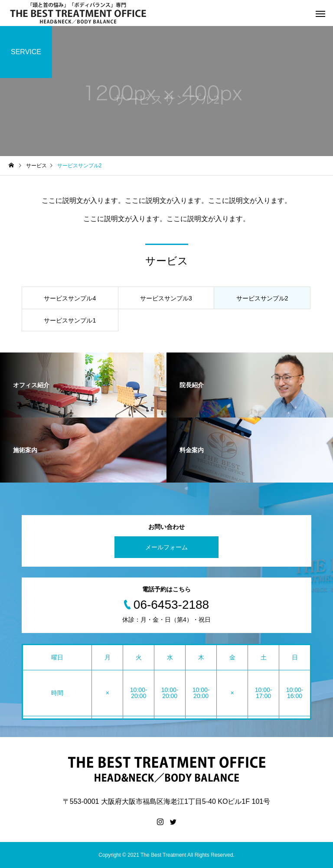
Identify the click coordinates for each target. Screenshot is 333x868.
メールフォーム (166, 547)
